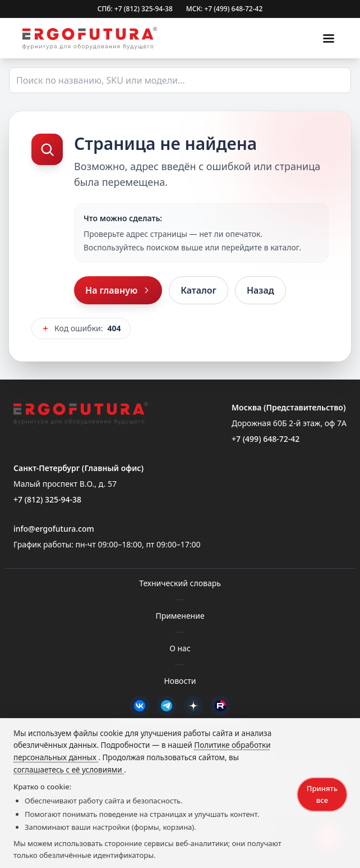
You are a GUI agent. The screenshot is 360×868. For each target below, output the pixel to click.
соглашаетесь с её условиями (69, 770)
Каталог (199, 290)
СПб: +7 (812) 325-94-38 (135, 9)
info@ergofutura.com (54, 529)
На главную (118, 290)
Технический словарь (180, 583)
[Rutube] (220, 706)
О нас (180, 648)
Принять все (322, 794)
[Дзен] (193, 706)
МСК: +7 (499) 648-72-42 (225, 9)
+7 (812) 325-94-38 (47, 499)
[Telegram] (167, 706)
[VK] (140, 706)
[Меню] (329, 38)
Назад (260, 290)
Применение (180, 616)
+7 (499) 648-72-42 (266, 439)
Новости (180, 681)
